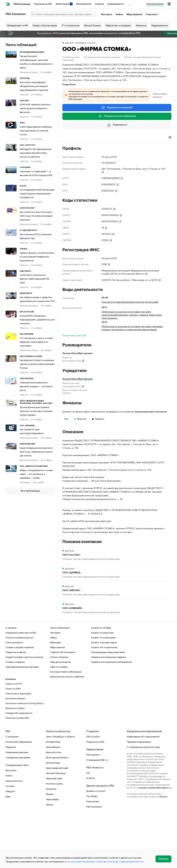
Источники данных (16, 750)
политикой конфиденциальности (125, 861)
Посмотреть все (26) (74, 335)
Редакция (10, 799)
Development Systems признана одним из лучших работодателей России (37, 364)
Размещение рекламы (17, 804)
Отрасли (99, 4)
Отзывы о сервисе (15, 714)
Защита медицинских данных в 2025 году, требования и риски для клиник (36, 451)
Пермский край (54, 830)
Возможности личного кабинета (67, 729)
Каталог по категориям (103, 689)
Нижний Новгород (56, 825)
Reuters (163, 848)
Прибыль (98, 419)
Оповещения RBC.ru (97, 812)
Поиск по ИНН (13, 741)
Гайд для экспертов (60, 714)
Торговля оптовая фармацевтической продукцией (130, 302)
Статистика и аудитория (18, 745)
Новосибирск (53, 799)
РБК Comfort (93, 789)
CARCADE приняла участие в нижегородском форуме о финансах (35, 108)
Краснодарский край (57, 820)
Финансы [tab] (108, 138)
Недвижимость (116, 4)
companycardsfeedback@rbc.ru (154, 840)
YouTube (10, 838)
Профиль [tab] (67, 138)
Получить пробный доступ (19, 689)
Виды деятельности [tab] (88, 138)
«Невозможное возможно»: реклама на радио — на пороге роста (36, 386)
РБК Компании (22, 4)
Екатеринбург (53, 794)
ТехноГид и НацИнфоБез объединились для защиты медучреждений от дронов (34, 86)
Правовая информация (139, 794)
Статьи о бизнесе (59, 709)
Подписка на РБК (43, 4)
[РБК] (8, 4)
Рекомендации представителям (108, 704)
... (129, 3)
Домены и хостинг (96, 843)
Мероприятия (84, 4)
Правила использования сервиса (108, 709)
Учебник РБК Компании (63, 704)
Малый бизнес (93, 25)
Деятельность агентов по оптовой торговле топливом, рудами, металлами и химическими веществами (132, 328)
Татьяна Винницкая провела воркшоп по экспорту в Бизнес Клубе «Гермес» (36, 411)
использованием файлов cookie (85, 861)
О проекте (152, 14)
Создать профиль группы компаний (24, 709)
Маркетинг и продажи (118, 25)
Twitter (9, 828)
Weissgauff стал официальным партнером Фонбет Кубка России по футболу (36, 153)
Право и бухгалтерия (45, 25)
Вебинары (55, 694)
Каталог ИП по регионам (104, 699)
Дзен (8, 848)
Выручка (80, 419)
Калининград (53, 815)
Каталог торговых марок (104, 694)
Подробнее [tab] (69, 85)
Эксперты (106, 14)
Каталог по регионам (102, 685)
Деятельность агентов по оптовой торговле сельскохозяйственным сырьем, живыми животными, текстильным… (132, 314)
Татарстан (51, 841)
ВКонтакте (11, 822)
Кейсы (119, 14)
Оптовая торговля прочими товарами (102, 57)
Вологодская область (57, 809)
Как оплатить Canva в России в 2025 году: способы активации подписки (36, 215)
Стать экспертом (14, 694)
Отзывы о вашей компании (20, 699)
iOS (88, 825)
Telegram (10, 843)
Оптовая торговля (71, 57)
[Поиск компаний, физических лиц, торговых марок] (63, 14)
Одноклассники (14, 833)
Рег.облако (92, 848)
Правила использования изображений (111, 714)
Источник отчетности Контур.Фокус (25, 755)
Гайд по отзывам (59, 719)
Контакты (11, 731)
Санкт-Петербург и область (60, 789)
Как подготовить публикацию (66, 724)
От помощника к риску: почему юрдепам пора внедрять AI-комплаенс (36, 342)
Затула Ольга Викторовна (77, 379)
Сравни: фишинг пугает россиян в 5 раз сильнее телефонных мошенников (37, 256)
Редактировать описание (160, 95)
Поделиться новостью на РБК (21, 685)
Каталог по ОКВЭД (101, 680)
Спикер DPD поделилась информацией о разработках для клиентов (37, 319)
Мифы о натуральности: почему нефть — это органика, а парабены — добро (36, 474)
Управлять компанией (117, 108)
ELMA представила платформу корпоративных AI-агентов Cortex (36, 130)
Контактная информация (19, 794)
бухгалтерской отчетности (151, 412)
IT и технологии (70, 25)
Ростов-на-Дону (54, 836)
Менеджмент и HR (17, 25)
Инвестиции (64, 4)
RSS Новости (93, 807)
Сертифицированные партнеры (22, 719)
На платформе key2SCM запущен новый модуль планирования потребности (37, 193)
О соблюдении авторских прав (143, 799)
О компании (12, 789)
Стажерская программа (18, 809)
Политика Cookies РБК (17, 770)
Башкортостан (54, 804)
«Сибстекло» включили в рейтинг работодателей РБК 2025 (35, 278)
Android (90, 830)
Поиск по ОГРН (14, 736)
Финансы (141, 25)
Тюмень (50, 846)
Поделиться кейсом (16, 704)
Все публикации (30, 491)
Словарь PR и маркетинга (19, 765)
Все (67, 419)
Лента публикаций (21, 45)
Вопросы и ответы (15, 760)
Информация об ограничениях (143, 789)
